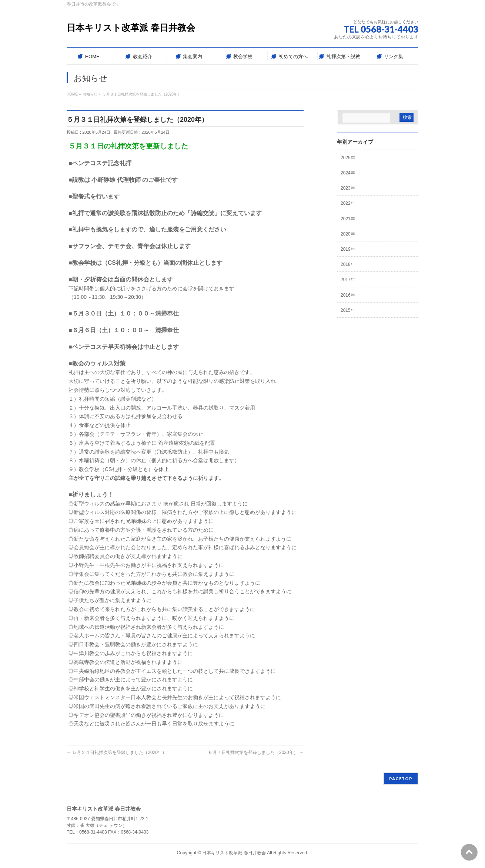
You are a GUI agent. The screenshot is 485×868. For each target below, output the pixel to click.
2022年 (348, 203)
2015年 (348, 310)
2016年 (348, 295)
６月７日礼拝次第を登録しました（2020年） (256, 752)
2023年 (348, 188)
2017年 (348, 280)
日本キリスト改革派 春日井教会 (131, 28)
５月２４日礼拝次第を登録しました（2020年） (117, 752)
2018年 (348, 264)
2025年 (348, 158)
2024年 (348, 173)
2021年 (348, 219)
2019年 (348, 249)
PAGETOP (401, 779)
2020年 (348, 234)
